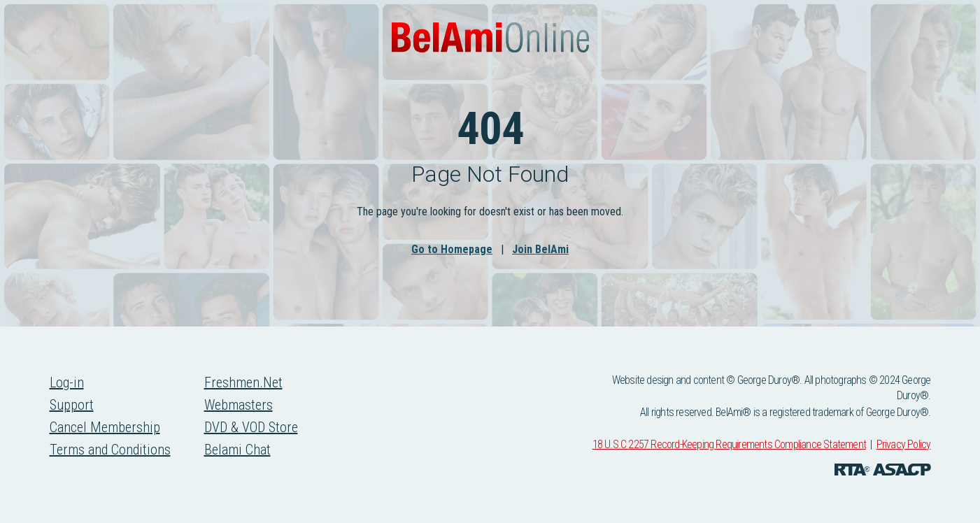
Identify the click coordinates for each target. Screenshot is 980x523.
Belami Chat (237, 450)
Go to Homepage (452, 249)
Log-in (67, 382)
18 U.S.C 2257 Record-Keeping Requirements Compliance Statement (729, 444)
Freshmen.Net (243, 382)
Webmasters (239, 405)
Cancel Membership (105, 427)
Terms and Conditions (110, 450)
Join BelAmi (540, 249)
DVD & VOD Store (251, 427)
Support (72, 405)
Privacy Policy (904, 444)
